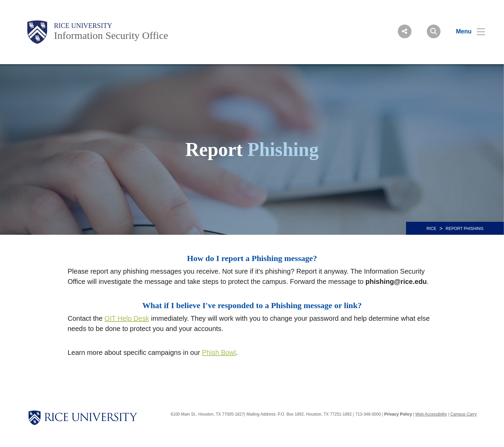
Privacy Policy (398, 414)
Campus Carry (464, 414)
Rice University (83, 26)
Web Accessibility (431, 414)
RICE (431, 229)
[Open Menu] (466, 31)
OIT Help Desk (127, 318)
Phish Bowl (219, 352)
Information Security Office (111, 35)
